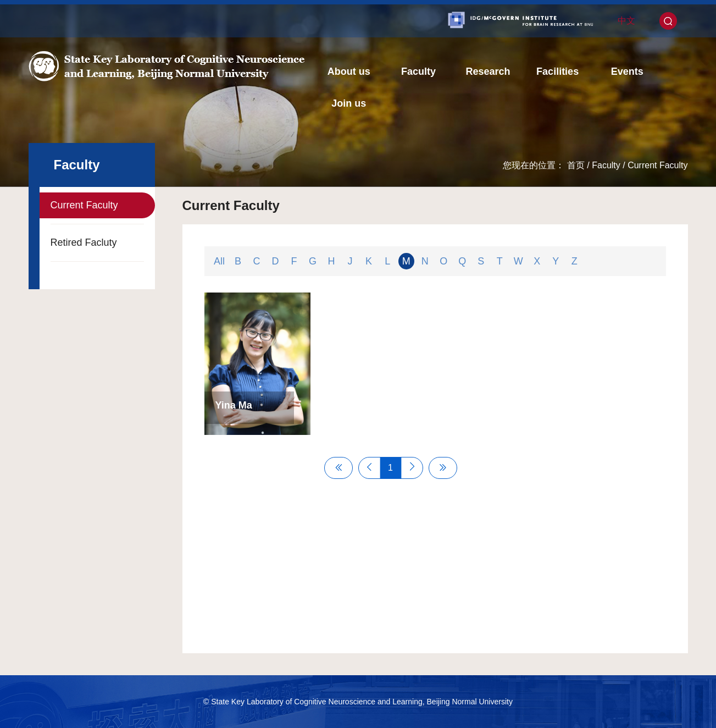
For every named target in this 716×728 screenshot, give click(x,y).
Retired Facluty (84, 242)
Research (488, 71)
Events (627, 71)
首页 (576, 165)
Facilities (557, 71)
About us (349, 71)
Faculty (418, 71)
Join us (349, 103)
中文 (626, 21)
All (219, 261)
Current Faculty (657, 165)
